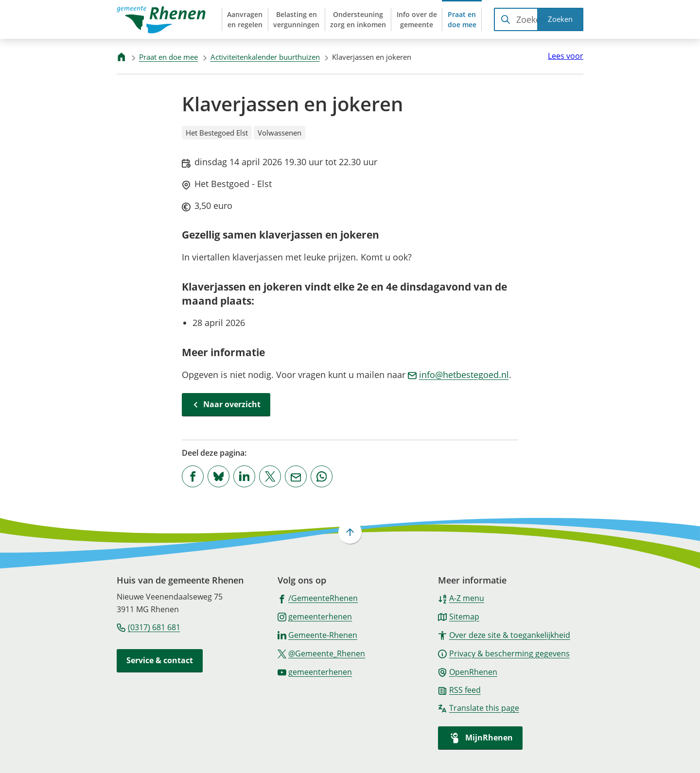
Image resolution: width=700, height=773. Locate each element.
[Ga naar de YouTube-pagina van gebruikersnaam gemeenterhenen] (315, 671)
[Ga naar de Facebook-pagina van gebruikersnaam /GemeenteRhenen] (318, 598)
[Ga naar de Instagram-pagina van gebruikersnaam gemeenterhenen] (315, 616)
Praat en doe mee (168, 57)
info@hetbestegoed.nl (458, 375)
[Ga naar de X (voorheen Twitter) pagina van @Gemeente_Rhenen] (322, 653)
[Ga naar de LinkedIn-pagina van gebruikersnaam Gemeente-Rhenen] (318, 635)
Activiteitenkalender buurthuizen (265, 57)
